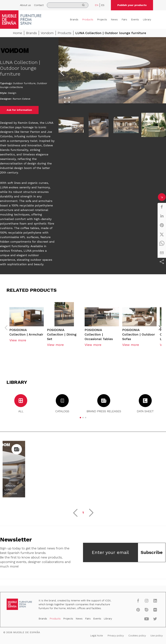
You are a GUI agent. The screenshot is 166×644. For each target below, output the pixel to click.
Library (147, 19)
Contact (39, 5)
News (114, 19)
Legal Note (96, 636)
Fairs (124, 19)
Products (88, 19)
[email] (162, 253)
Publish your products (132, 5)
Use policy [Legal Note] (156, 636)
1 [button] (83, 513)
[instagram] (146, 601)
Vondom (47, 33)
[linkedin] (162, 216)
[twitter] (162, 234)
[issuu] (146, 610)
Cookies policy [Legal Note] (136, 636)
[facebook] (162, 207)
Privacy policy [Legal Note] (115, 636)
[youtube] (146, 619)
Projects (102, 19)
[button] (160, 329)
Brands (74, 19)
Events (135, 19)
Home (18, 33)
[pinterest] (162, 225)
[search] (68, 5)
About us (25, 5)
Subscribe (152, 553)
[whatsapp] (162, 244)
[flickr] (154, 610)
